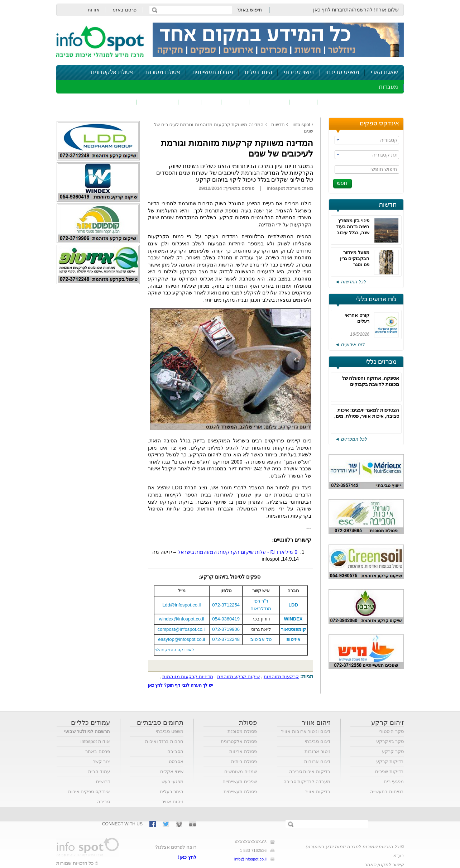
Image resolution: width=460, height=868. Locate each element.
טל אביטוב (261, 639)
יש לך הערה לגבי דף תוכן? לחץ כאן (181, 685)
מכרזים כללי (381, 362)
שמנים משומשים (241, 771)
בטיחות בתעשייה (387, 792)
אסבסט (176, 761)
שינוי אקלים (172, 771)
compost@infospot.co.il (181, 629)
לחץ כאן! (187, 857)
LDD (293, 605)
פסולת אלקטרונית (112, 73)
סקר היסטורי (391, 731)
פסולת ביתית (244, 761)
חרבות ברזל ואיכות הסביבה (164, 746)
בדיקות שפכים (389, 771)
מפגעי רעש (172, 781)
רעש (190, 102)
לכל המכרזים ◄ (351, 439)
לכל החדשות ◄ (350, 282)
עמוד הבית (99, 771)
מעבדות (388, 87)
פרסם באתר (124, 10)
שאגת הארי (384, 73)
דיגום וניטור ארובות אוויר (306, 731)
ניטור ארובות (317, 751)
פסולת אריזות (243, 751)
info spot (301, 124)
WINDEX (293, 619)
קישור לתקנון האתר (384, 865)
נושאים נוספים (84, 102)
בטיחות (122, 102)
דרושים (103, 781)
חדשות (388, 205)
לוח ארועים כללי (376, 299)
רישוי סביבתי (299, 73)
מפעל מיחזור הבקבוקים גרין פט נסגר (355, 258)
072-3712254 (226, 605)
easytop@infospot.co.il (181, 639)
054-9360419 (226, 619)
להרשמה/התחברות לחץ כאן (343, 10)
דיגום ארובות (317, 761)
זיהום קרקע (269, 102)
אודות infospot (95, 741)
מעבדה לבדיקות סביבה (307, 781)
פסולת (235, 102)
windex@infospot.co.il (182, 619)
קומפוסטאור (293, 629)
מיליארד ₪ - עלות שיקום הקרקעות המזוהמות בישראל (238, 552)
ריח (211, 102)
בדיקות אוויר (318, 792)
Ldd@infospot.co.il (181, 605)
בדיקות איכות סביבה (310, 771)
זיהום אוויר (385, 102)
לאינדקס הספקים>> (175, 650)
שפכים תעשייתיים (240, 781)
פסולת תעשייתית (213, 73)
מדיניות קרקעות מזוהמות (188, 677)
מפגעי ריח (394, 781)
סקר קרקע (393, 751)
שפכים (303, 102)
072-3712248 (226, 639)
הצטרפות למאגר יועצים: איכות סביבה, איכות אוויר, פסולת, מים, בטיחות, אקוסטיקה (367, 416)
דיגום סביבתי (318, 741)
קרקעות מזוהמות (281, 677)
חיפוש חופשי (384, 169)
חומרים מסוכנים (342, 102)
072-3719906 (226, 629)
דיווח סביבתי (157, 102)
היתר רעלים (258, 73)
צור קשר (101, 761)
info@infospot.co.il (250, 859)
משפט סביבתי (342, 73)
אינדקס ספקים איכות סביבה (89, 797)
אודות (94, 10)
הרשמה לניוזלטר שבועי (87, 731)
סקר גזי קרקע (390, 741)
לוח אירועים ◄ (350, 344)
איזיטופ (293, 639)
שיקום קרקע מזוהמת (238, 677)
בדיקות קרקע (390, 761)
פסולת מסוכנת (163, 73)
